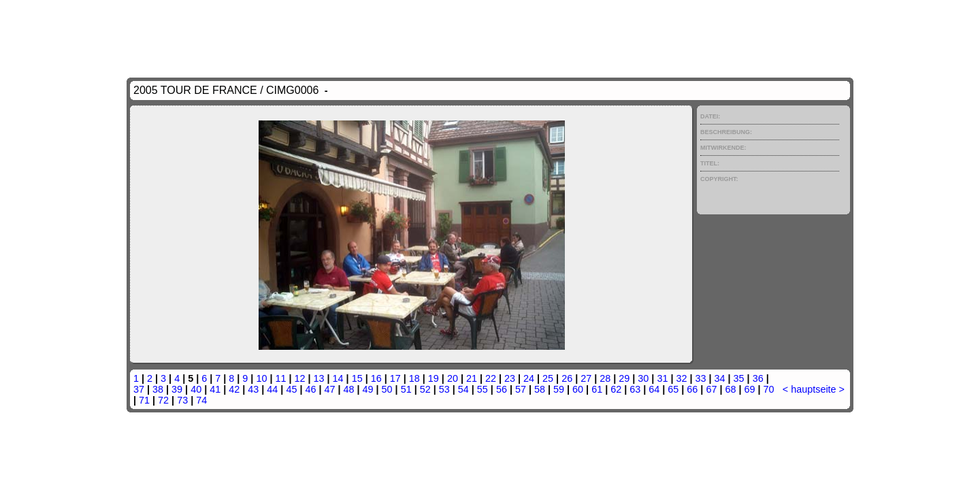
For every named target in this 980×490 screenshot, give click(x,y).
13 (319, 378)
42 (234, 389)
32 (681, 378)
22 (491, 378)
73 (182, 400)
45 (291, 389)
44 (272, 389)
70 (769, 389)
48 (349, 389)
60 (578, 389)
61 (597, 389)
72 (163, 400)
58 (540, 389)
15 (357, 378)
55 (483, 389)
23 (510, 378)
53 (444, 389)
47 (329, 389)
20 (453, 378)
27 (586, 378)
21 (472, 378)
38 (158, 389)
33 (700, 378)
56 (502, 389)
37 (139, 389)
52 (425, 389)
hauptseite (813, 389)
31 (662, 378)
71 (144, 400)
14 (338, 378)
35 (739, 378)
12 (300, 378)
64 (654, 389)
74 (201, 400)
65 (673, 389)
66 (692, 389)
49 (368, 389)
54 (463, 389)
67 (711, 389)
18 (414, 378)
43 (253, 389)
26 (567, 378)
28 (605, 378)
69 (750, 389)
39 (177, 389)
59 (559, 389)
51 (406, 389)
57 (521, 389)
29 (624, 378)
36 (758, 378)
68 (730, 389)
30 (643, 378)
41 (215, 389)
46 (310, 389)
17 (395, 378)
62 (616, 389)
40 (196, 389)
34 (720, 378)
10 (261, 378)
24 (529, 378)
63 (635, 389)
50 (387, 389)
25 (548, 378)
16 (376, 378)
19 (434, 378)
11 (280, 378)
